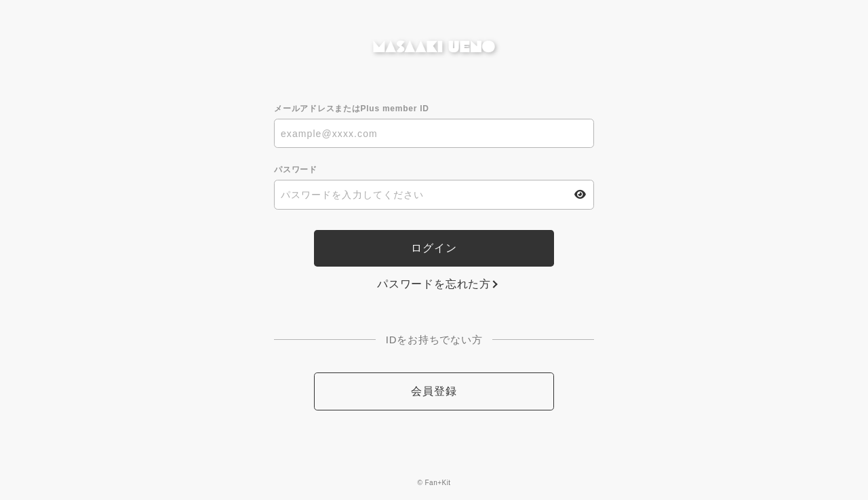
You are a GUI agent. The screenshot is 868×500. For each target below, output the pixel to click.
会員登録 (434, 391)
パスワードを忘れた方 (434, 284)
